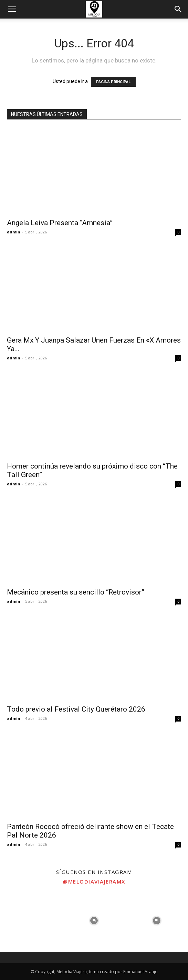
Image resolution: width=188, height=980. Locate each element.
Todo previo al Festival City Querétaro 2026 (76, 709)
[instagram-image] (31, 921)
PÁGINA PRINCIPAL (113, 82)
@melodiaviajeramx (94, 881)
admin (14, 232)
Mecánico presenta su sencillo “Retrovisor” (76, 592)
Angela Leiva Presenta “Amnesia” (60, 223)
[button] (12, 9)
